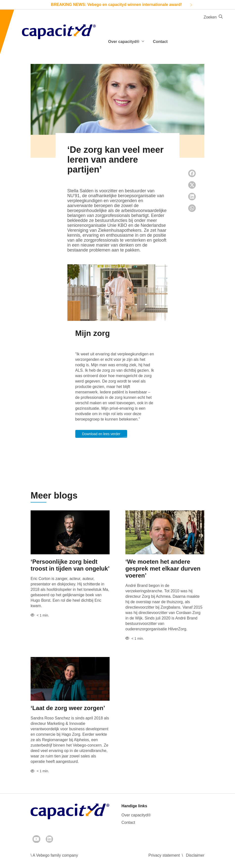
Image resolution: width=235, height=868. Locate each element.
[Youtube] (36, 839)
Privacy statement (164, 855)
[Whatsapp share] (192, 208)
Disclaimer (195, 855)
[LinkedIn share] (192, 197)
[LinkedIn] (49, 839)
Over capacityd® (136, 815)
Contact (160, 42)
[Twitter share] (192, 185)
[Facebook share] (192, 173)
